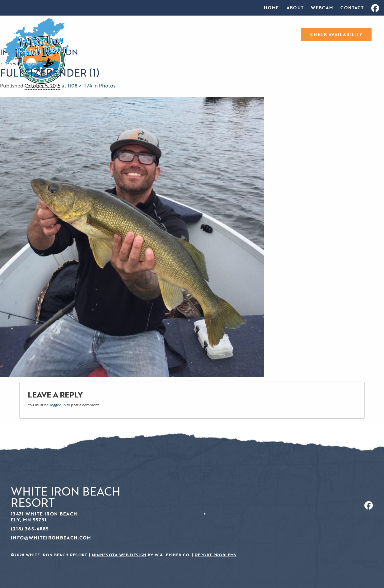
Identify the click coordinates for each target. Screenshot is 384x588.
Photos (189, 35)
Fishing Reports (232, 35)
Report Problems (216, 555)
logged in (58, 405)
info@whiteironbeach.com (51, 538)
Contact (352, 8)
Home (271, 8)
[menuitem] (271, 8)
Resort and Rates (140, 35)
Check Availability (336, 35)
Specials (278, 35)
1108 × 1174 (80, 86)
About (295, 8)
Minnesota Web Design (119, 555)
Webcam (322, 8)
